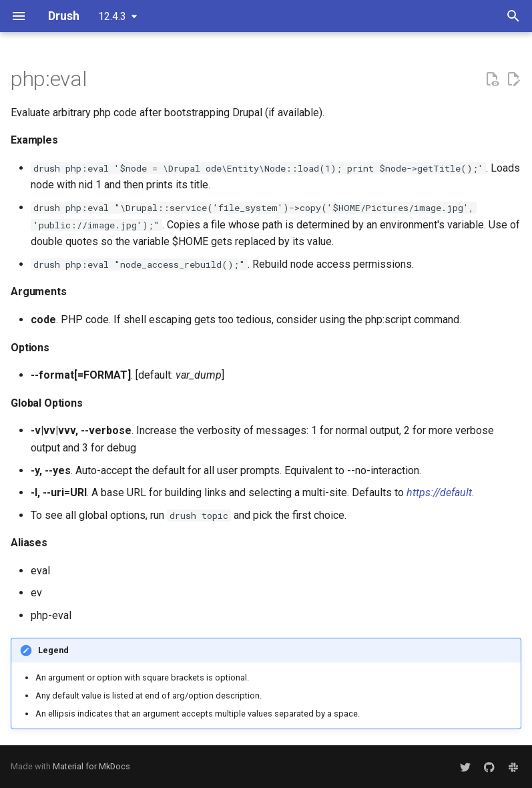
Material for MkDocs (91, 766)
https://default (439, 492)
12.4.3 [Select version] (112, 16)
